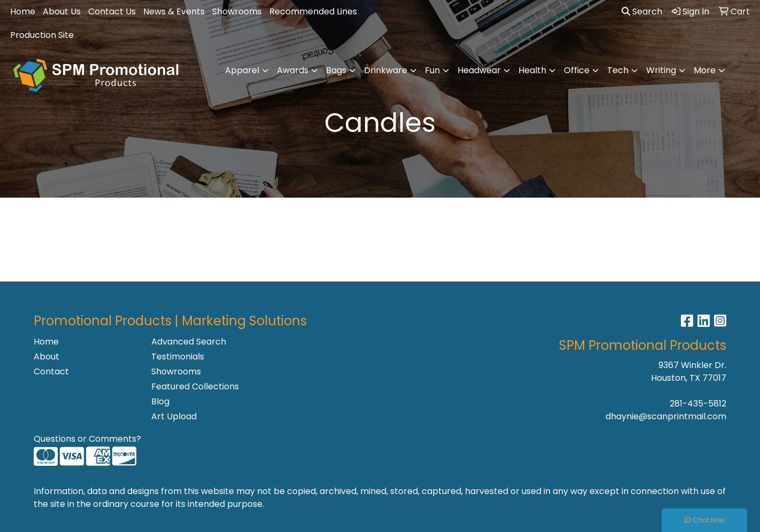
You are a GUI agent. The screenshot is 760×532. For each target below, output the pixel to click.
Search (642, 11)
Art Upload (174, 416)
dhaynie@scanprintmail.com (666, 416)
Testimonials (178, 357)
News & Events (174, 11)
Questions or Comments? (87, 439)
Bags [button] (336, 70)
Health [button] (532, 70)
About (46, 357)
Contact (51, 371)
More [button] (705, 70)
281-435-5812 (698, 404)
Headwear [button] (479, 70)
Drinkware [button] (386, 70)
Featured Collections (195, 386)
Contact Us (112, 11)
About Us (62, 11)
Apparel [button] (242, 70)
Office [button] (577, 70)
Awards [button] (293, 70)
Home (23, 11)
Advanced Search (189, 342)
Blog (160, 401)
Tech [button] (618, 70)
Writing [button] (661, 70)
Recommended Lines (313, 11)
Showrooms (237, 11)
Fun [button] (432, 70)
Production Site (42, 35)
